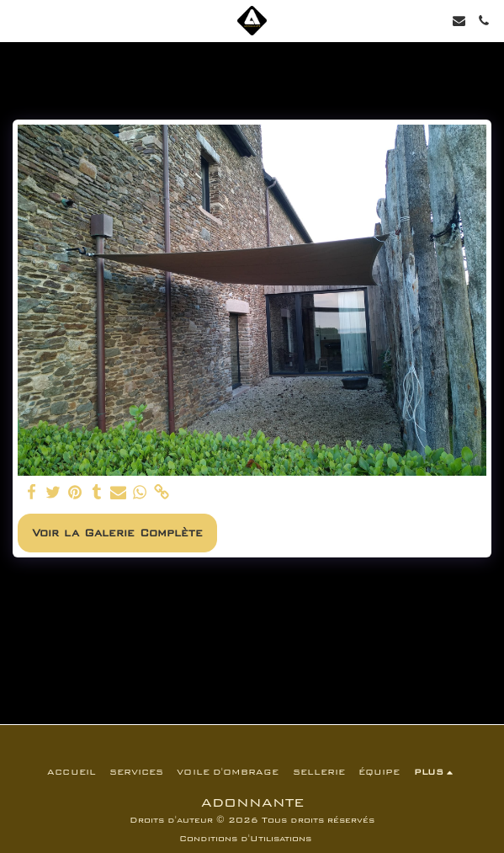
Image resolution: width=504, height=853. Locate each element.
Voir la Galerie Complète (117, 533)
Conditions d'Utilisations (245, 839)
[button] (19, 20)
